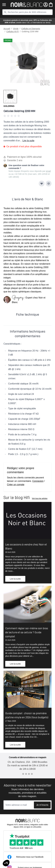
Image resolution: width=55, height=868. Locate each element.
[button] (27, 116)
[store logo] (27, 5)
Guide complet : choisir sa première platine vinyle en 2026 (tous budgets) (27, 715)
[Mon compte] (46, 5)
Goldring (9, 106)
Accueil (7, 29)
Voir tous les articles (40, 498)
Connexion (38, 481)
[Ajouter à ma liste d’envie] (42, 184)
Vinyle (16, 29)
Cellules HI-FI (13, 32)
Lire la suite (28, 141)
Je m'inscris (42, 805)
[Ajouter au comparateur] (49, 184)
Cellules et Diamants (31, 29)
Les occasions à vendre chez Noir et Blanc (26, 546)
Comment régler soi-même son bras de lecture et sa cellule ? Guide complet (27, 632)
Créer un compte (16, 485)
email (48, 171)
